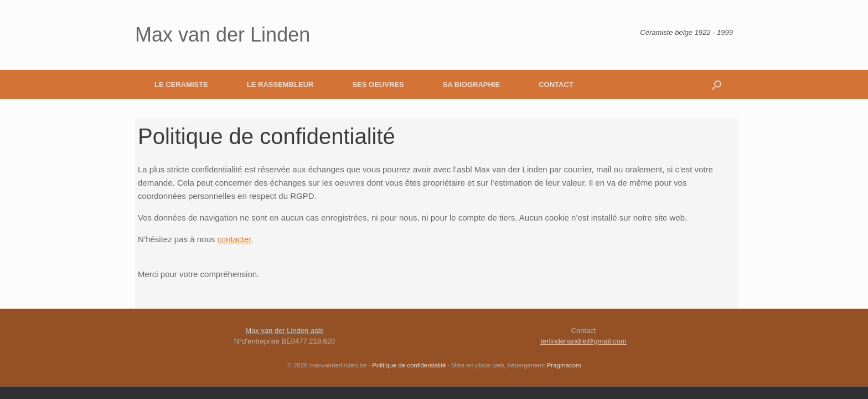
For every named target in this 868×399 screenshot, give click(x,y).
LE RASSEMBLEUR (280, 85)
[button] (717, 85)
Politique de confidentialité (409, 365)
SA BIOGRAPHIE (472, 85)
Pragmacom (564, 365)
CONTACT (556, 85)
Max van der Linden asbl (285, 331)
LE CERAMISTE (181, 85)
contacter (234, 239)
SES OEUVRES (378, 85)
